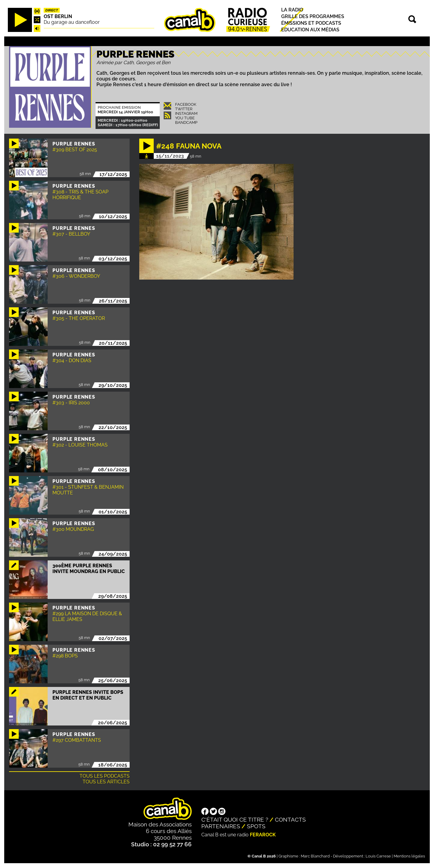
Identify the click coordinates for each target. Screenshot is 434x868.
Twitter (184, 109)
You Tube (185, 118)
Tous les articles (106, 782)
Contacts (290, 819)
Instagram (186, 113)
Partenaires (221, 826)
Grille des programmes (313, 16)
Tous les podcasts (105, 776)
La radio (292, 10)
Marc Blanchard (315, 856)
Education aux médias (310, 30)
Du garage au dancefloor (72, 22)
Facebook (186, 104)
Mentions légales (409, 856)
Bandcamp (186, 122)
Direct (52, 10)
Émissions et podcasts (311, 23)
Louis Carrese (378, 856)
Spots (256, 826)
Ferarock (263, 835)
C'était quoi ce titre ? (235, 819)
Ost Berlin (58, 16)
